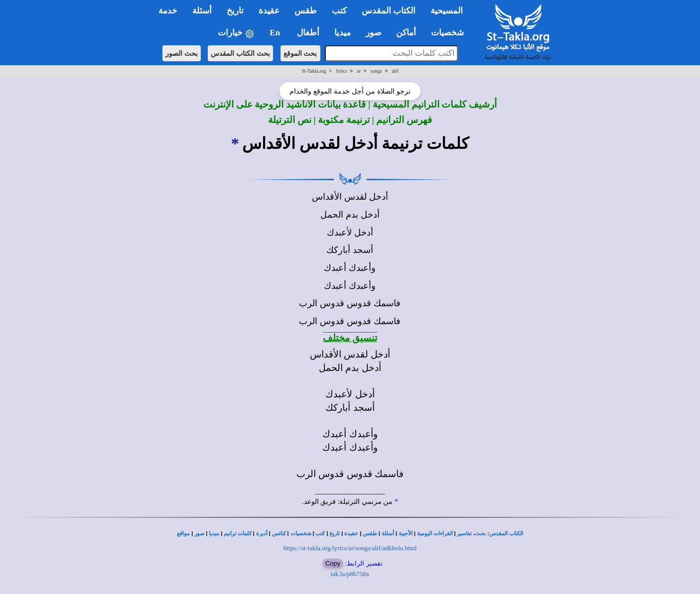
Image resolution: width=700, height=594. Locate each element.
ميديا (214, 534)
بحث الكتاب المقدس (240, 53)
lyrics (341, 71)
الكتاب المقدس (506, 534)
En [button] (276, 33)
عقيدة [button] (269, 11)
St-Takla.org (314, 71)
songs (376, 71)
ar (359, 71)
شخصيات (301, 534)
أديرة (262, 534)
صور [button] (373, 33)
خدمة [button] (168, 11)
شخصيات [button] (451, 33)
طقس (370, 534)
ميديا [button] (343, 33)
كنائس (279, 534)
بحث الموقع (300, 53)
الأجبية (406, 534)
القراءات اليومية (435, 534)
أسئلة (388, 534)
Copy (333, 563)
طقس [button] (306, 11)
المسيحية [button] (447, 11)
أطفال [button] (308, 33)
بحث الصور (182, 53)
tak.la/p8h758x (350, 574)
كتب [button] (339, 11)
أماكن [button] (406, 33)
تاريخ (335, 534)
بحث (481, 534)
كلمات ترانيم (238, 534)
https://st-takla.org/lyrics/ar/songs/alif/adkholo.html (350, 548)
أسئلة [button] (202, 11)
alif (395, 71)
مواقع (183, 534)
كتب (320, 534)
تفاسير (464, 534)
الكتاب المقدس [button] (389, 11)
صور (199, 534)
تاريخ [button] (235, 11)
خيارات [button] (236, 33)
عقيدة (351, 534)
